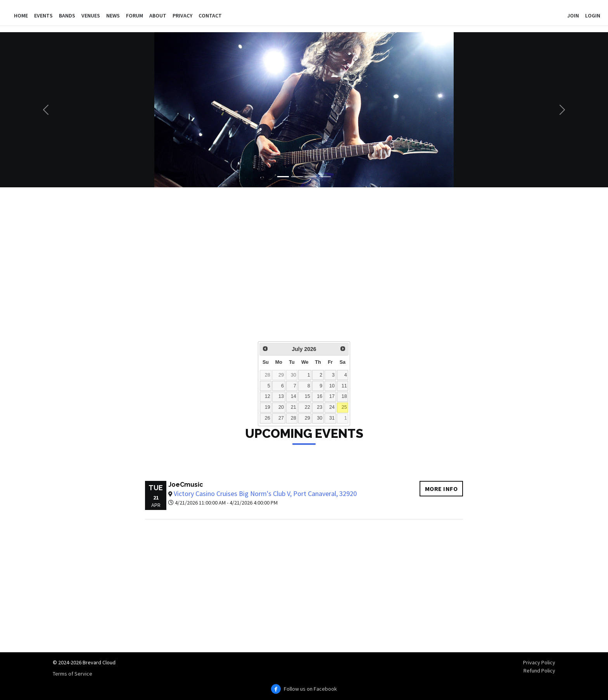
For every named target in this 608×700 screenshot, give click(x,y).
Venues (91, 16)
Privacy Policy (539, 662)
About (158, 16)
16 (320, 396)
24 (332, 407)
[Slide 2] (297, 177)
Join (573, 16)
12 (268, 396)
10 (332, 386)
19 (268, 407)
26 (268, 418)
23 (320, 407)
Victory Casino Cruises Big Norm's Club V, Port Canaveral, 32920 (265, 493)
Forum (135, 16)
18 (344, 396)
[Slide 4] (325, 177)
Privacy (182, 16)
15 (307, 396)
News (113, 16)
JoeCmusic (186, 485)
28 (268, 375)
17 (332, 396)
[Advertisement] (290, 270)
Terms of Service (73, 674)
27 (281, 418)
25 (344, 407)
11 (344, 386)
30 (294, 375)
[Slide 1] (283, 177)
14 (294, 396)
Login (593, 16)
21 (294, 407)
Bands (67, 16)
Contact (210, 16)
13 (281, 396)
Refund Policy (539, 671)
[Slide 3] (311, 177)
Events (43, 16)
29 (281, 375)
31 (332, 418)
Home (21, 16)
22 (307, 407)
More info (441, 489)
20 (281, 407)
